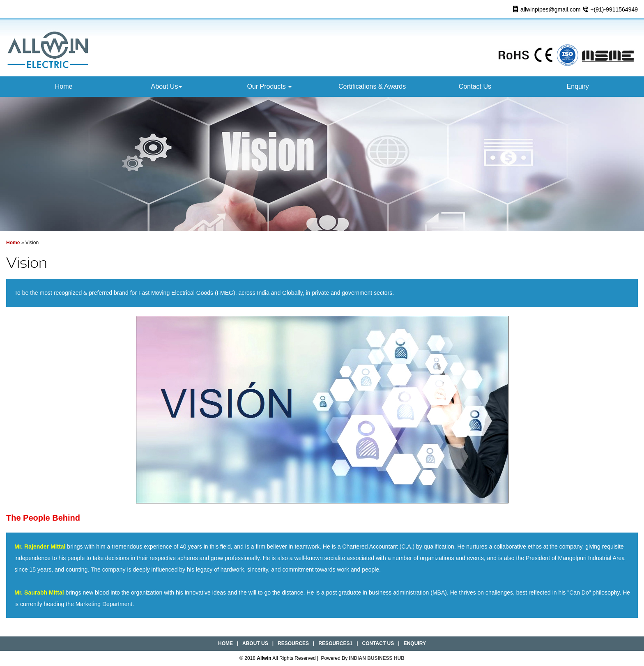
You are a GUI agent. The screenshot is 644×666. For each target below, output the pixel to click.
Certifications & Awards (372, 86)
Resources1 (335, 643)
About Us (167, 86)
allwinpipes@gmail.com (551, 9)
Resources (293, 643)
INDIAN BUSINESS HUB (377, 658)
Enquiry (578, 86)
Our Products (269, 86)
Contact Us (475, 86)
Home (64, 86)
